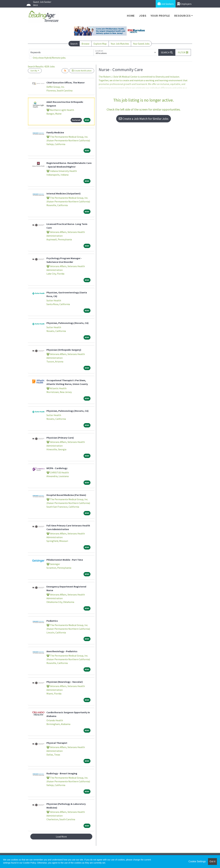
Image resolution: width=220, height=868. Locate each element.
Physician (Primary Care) (60, 438)
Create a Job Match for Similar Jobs (144, 119)
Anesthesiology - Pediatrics (62, 651)
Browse (85, 44)
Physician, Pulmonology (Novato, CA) (68, 323)
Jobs (143, 16)
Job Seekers (166, 4)
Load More (61, 837)
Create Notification (82, 71)
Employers (184, 4)
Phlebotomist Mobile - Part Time (65, 560)
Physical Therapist (57, 743)
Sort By (34, 71)
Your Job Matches (120, 44)
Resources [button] (182, 16)
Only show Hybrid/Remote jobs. (49, 58)
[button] (183, 52)
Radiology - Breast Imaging (62, 773)
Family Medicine (55, 132)
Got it (212, 861)
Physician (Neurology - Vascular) (65, 682)
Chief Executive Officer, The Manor (66, 82)
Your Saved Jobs (141, 44)
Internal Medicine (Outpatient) (64, 193)
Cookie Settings (197, 861)
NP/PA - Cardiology (57, 468)
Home (131, 16)
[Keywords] (61, 52)
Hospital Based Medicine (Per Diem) (66, 495)
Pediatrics (52, 621)
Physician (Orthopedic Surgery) (64, 350)
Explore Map (100, 44)
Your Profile (160, 16)
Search (74, 44)
